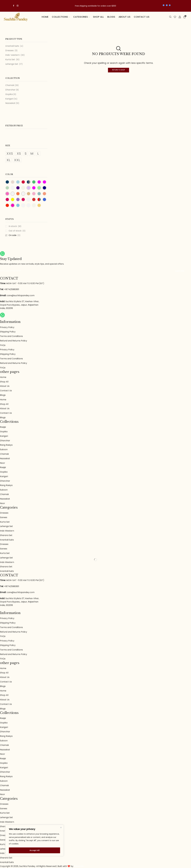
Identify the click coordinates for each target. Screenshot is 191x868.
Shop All (98, 17)
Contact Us (142, 17)
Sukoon (4, 449)
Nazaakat (10, 103)
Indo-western (12, 55)
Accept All (35, 850)
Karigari (9, 99)
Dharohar (10, 90)
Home (45, 17)
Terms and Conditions (11, 336)
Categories (81, 17)
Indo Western (7, 531)
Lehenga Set (12, 64)
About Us (5, 386)
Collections (61, 17)
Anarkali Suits (12, 46)
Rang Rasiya (6, 445)
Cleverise (79, 866)
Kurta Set (10, 59)
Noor (3, 463)
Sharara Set (6, 535)
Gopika (9, 94)
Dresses (9, 50)
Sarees (4, 517)
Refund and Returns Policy (14, 341)
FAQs (3, 345)
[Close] (61, 827)
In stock (15, 226)
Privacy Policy (7, 327)
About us (124, 17)
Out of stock (17, 231)
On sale (15, 235)
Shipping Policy (8, 332)
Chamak (10, 85)
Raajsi (3, 427)
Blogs (111, 17)
